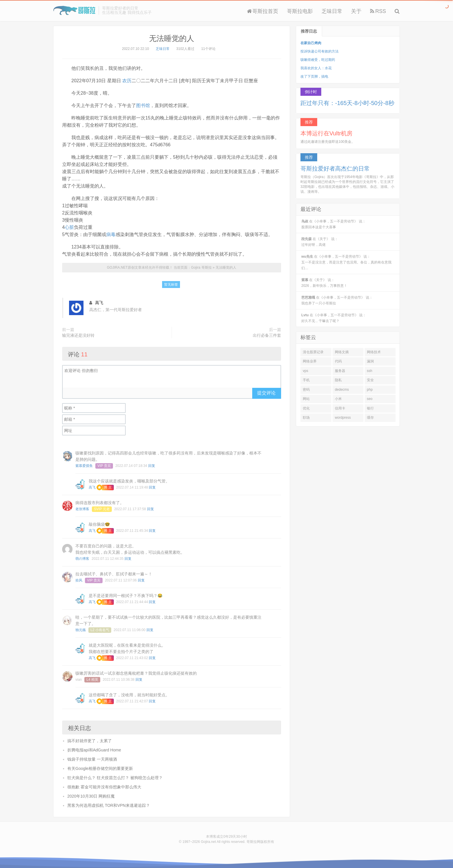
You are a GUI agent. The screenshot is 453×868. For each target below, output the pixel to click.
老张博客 (82, 509)
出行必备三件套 (267, 335)
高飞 (92, 487)
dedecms (342, 390)
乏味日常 (332, 11)
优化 (306, 408)
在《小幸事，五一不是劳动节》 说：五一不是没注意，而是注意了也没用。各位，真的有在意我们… (346, 262)
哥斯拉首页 (263, 11)
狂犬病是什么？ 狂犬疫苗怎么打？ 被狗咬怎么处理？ (115, 778)
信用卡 (340, 408)
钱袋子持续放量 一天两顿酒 (92, 759)
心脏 (69, 227)
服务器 (340, 371)
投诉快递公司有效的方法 (320, 51)
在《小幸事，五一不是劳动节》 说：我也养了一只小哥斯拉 (337, 300)
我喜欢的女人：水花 (316, 68)
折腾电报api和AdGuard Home (94, 750)
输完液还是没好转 (78, 335)
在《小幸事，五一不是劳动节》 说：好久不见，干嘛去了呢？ (334, 318)
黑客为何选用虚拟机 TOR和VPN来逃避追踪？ (109, 805)
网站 (306, 399)
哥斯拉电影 (300, 11)
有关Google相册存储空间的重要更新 (100, 768)
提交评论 (266, 393)
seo (370, 399)
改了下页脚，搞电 (314, 76)
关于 (356, 11)
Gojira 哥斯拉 (74, 10)
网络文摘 (342, 352)
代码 (338, 361)
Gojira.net (208, 842)
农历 (127, 81)
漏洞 (370, 361)
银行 (370, 408)
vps (306, 371)
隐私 (338, 380)
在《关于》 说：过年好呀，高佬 (320, 242)
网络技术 (374, 352)
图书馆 (143, 105)
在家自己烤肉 (311, 43)
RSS (378, 11)
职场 (306, 418)
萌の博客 (82, 559)
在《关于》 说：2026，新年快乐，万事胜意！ (324, 283)
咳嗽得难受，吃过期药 (318, 60)
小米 (338, 399)
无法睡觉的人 (172, 38)
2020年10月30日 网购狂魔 (91, 796)
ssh (370, 371)
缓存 (370, 418)
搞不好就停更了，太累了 (90, 741)
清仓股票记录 (313, 352)
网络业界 (310, 361)
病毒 (111, 234)
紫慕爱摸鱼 (84, 466)
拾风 (79, 580)
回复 (152, 466)
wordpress (343, 418)
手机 (306, 380)
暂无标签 (171, 285)
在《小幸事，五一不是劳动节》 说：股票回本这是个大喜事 (334, 224)
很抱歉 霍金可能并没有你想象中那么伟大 (104, 787)
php (370, 390)
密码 (306, 390)
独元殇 (81, 630)
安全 (370, 380)
